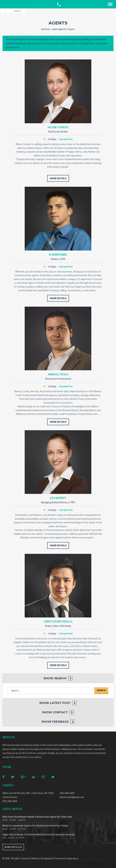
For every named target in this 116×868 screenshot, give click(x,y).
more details (58, 178)
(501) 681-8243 (10, 801)
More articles (13, 847)
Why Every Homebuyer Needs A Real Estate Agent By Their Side (37, 817)
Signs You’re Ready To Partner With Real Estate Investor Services (39, 834)
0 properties (66, 139)
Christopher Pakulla (58, 621)
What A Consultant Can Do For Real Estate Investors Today (35, 826)
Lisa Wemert (58, 498)
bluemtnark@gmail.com (72, 797)
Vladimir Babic (58, 255)
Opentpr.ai (73, 858)
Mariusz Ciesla (58, 374)
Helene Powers (58, 127)
